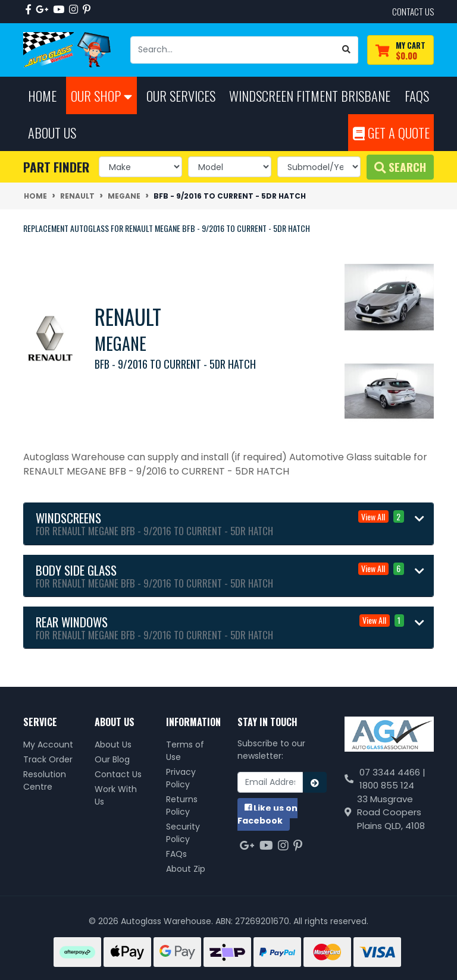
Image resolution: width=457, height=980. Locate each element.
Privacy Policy (181, 778)
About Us (113, 745)
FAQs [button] (417, 95)
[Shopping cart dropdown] (400, 50)
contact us (413, 11)
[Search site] (347, 50)
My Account (48, 745)
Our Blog (112, 759)
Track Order (48, 759)
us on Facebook (267, 814)
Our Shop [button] (101, 95)
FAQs (176, 854)
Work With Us (116, 795)
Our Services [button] (181, 95)
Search (400, 167)
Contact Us (118, 774)
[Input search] (233, 50)
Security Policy (183, 833)
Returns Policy (182, 805)
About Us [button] (52, 132)
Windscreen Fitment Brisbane (310, 95)
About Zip (186, 869)
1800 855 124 (387, 785)
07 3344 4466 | (392, 772)
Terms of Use (185, 751)
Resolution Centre (45, 780)
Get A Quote (391, 132)
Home (42, 95)
